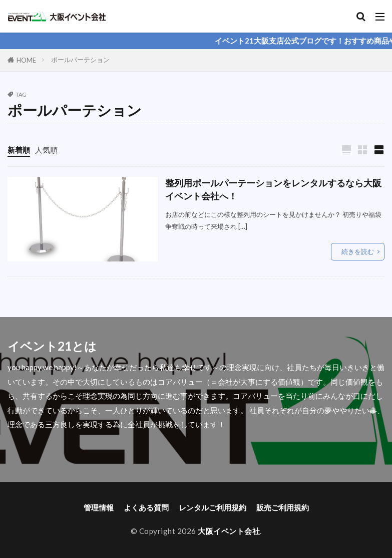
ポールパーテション (80, 60)
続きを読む (358, 251)
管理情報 (99, 507)
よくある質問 (146, 507)
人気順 (46, 150)
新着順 (19, 150)
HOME (26, 60)
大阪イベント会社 (229, 531)
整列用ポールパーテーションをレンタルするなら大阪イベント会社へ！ (273, 190)
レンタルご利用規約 (213, 507)
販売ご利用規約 (283, 507)
